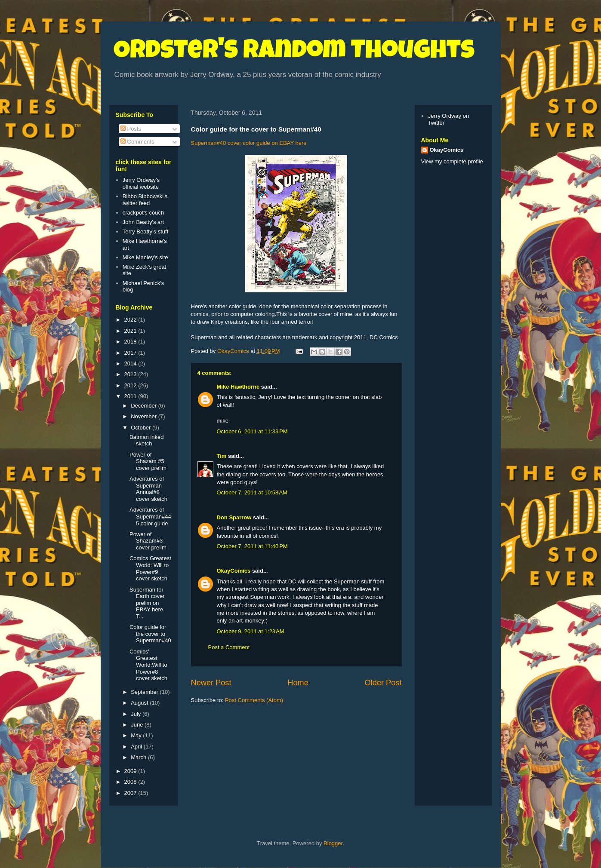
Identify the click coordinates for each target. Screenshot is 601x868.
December (145, 406)
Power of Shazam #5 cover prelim (148, 461)
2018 (131, 342)
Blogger (333, 843)
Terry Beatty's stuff (145, 232)
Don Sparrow (234, 517)
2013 (131, 374)
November (145, 416)
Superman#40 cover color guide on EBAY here (249, 143)
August (140, 703)
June (138, 725)
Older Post (383, 683)
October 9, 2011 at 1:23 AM (251, 631)
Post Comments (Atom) (254, 700)
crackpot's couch (143, 213)
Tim (222, 456)
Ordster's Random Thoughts (294, 52)
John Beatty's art (143, 222)
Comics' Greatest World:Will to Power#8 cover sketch (148, 665)
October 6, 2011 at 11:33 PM (252, 431)
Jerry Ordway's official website (141, 183)
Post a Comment (229, 647)
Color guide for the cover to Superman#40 (150, 634)
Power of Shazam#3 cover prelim (148, 541)
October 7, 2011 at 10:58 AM (252, 492)
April (137, 747)
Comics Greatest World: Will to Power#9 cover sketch (150, 568)
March (139, 757)
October (142, 428)
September (145, 692)
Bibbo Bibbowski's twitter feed (145, 200)
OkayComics (234, 571)
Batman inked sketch (147, 440)
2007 (131, 793)
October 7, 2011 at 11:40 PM (252, 546)
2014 (131, 363)
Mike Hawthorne (238, 387)
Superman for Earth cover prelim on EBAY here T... (147, 603)
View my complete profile (452, 161)
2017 (131, 353)
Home (298, 683)
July (137, 714)
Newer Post (211, 683)
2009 (131, 771)
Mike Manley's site (145, 257)
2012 (131, 385)
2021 (131, 331)
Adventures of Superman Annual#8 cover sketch (148, 489)
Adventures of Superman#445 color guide (150, 516)
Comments (137, 142)
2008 (131, 782)
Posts (131, 129)
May (137, 735)
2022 (131, 320)
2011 (131, 396)
